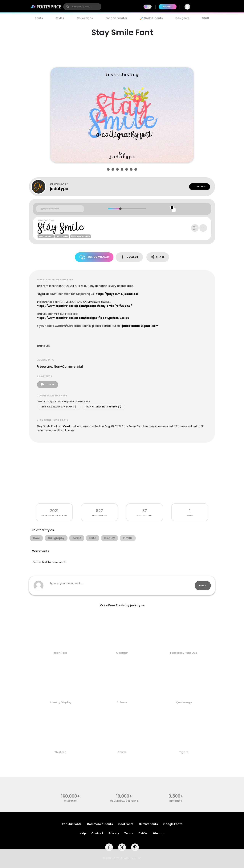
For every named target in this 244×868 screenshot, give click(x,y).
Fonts (39, 18)
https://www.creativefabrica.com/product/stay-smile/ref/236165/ (84, 306)
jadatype (59, 189)
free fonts (70, 801)
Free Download (94, 257)
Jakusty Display (60, 702)
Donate (48, 385)
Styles (60, 18)
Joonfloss (60, 653)
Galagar (122, 653)
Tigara (184, 752)
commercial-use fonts (124, 801)
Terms (129, 833)
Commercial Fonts (100, 824)
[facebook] (109, 847)
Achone (122, 702)
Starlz (122, 752)
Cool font (70, 426)
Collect (129, 257)
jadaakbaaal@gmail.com (140, 326)
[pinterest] (135, 847)
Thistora (60, 752)
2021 (54, 511)
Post (203, 585)
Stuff (206, 18)
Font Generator (116, 18)
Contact (200, 187)
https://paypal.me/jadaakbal (117, 294)
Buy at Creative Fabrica (59, 407)
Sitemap (158, 833)
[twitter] (122, 847)
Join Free (205, 7)
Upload (167, 7)
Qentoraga (184, 702)
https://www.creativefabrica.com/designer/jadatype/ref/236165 (83, 318)
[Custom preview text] (60, 209)
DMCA (143, 833)
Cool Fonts (126, 824)
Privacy (114, 833)
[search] (82, 7)
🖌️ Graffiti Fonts (151, 18)
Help (83, 833)
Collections (85, 18)
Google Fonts (173, 824)
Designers (182, 18)
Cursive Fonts (148, 824)
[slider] (120, 209)
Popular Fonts (72, 824)
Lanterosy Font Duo (184, 653)
